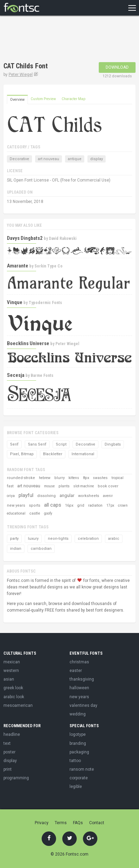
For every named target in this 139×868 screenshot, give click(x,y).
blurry (60, 478)
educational (16, 513)
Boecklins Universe (28, 343)
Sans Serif (37, 444)
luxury (33, 539)
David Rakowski (63, 238)
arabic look (14, 697)
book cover (108, 486)
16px (69, 505)
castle (35, 513)
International (83, 454)
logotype (78, 734)
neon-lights (58, 539)
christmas (79, 662)
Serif (14, 444)
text (7, 743)
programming (16, 778)
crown (123, 505)
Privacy (42, 823)
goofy (48, 513)
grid (81, 505)
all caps (53, 505)
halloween (79, 688)
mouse (49, 486)
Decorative (19, 159)
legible (76, 787)
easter (76, 671)
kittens (74, 478)
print (8, 769)
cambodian (41, 549)
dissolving (46, 496)
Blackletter (53, 454)
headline (12, 734)
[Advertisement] (58, 40)
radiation (95, 505)
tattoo (75, 761)
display (97, 159)
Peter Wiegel (21, 75)
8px (86, 478)
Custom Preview (43, 99)
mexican (12, 662)
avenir (108, 496)
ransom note (82, 769)
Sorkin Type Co (49, 266)
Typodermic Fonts (45, 303)
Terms (61, 823)
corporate (79, 778)
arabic (114, 539)
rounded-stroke (21, 478)
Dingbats (113, 444)
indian (16, 549)
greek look (13, 688)
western (11, 671)
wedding (78, 714)
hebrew (45, 478)
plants (64, 486)
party (14, 539)
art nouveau (49, 159)
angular (67, 495)
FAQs (78, 823)
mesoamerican (18, 705)
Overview (17, 100)
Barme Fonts (42, 376)
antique (75, 159)
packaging (79, 752)
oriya (11, 496)
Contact (97, 823)
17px (110, 505)
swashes (100, 478)
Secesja (16, 375)
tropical (117, 478)
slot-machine (84, 486)
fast (10, 486)
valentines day (83, 705)
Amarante (18, 266)
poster (9, 752)
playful (26, 495)
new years (16, 505)
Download (117, 67)
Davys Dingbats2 (25, 238)
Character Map (73, 99)
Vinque (15, 302)
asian (9, 679)
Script (61, 444)
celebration (88, 539)
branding (78, 743)
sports (35, 505)
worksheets (89, 496)
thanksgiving (82, 679)
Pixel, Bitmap (22, 454)
